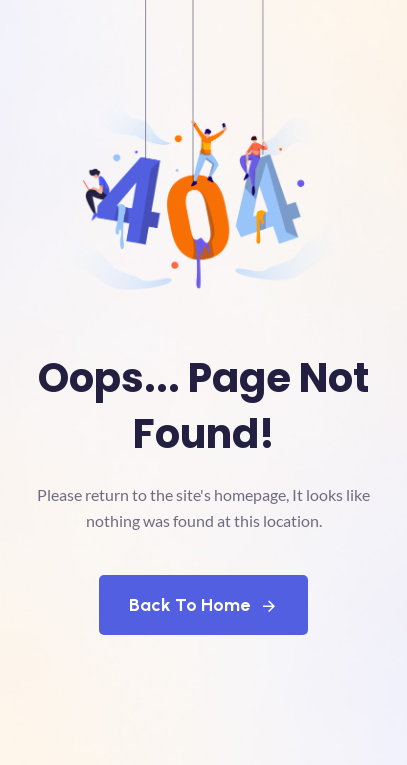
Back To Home (203, 605)
